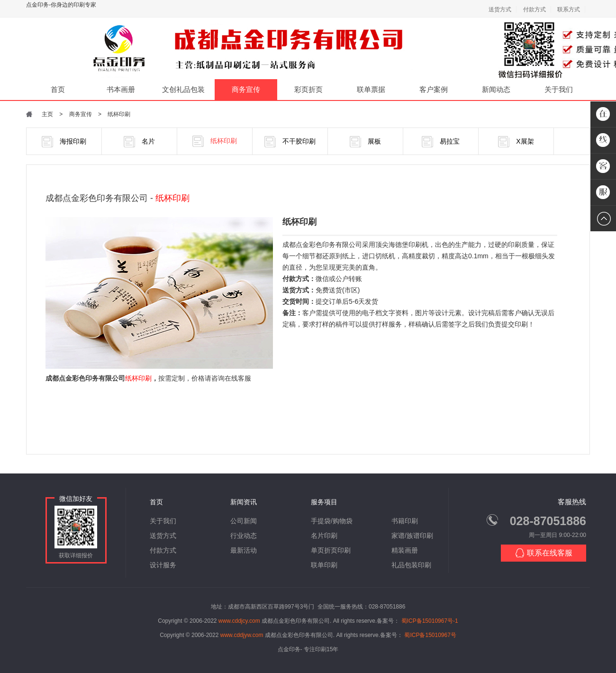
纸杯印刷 (119, 114)
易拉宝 (441, 142)
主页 (47, 114)
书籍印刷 (405, 521)
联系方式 (569, 9)
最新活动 (244, 550)
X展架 (516, 142)
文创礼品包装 (183, 89)
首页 (58, 89)
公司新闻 (244, 521)
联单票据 (371, 89)
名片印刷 (324, 536)
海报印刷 (64, 142)
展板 (365, 142)
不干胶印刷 (290, 142)
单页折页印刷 (331, 550)
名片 (139, 142)
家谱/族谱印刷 (412, 536)
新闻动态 (496, 89)
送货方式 (500, 9)
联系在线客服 (544, 553)
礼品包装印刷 (411, 565)
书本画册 (121, 89)
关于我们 (559, 89)
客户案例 (434, 89)
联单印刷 (324, 565)
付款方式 (534, 9)
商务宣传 (246, 89)
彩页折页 (308, 89)
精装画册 (405, 550)
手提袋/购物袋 (332, 521)
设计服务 (163, 565)
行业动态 (244, 536)
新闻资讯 (244, 502)
